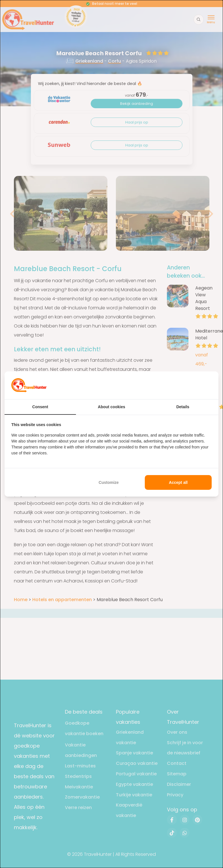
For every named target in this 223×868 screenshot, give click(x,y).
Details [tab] (183, 407)
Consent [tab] (40, 407)
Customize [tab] (109, 482)
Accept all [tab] (178, 482)
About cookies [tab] (111, 407)
